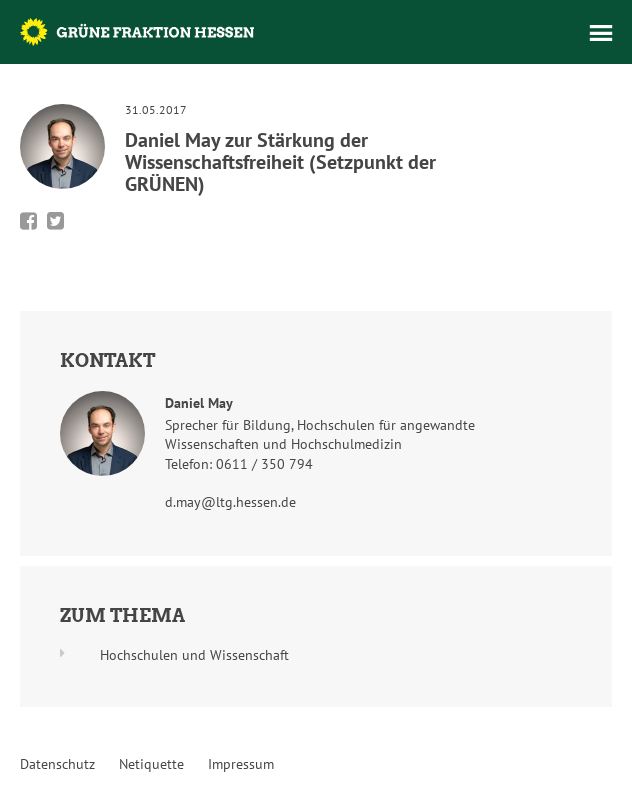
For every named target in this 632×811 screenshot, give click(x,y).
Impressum (241, 764)
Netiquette (151, 764)
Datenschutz (57, 764)
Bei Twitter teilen (55, 221)
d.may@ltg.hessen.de (230, 502)
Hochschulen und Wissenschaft (194, 655)
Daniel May (199, 403)
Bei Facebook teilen (28, 221)
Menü (601, 33)
